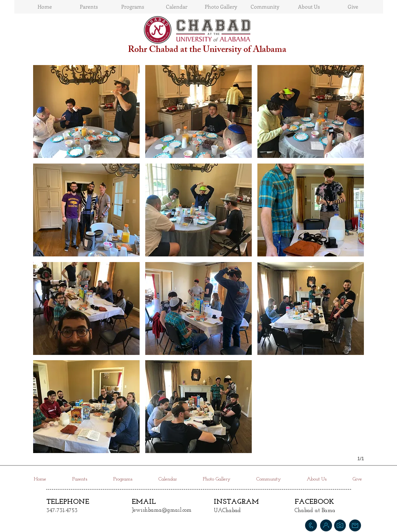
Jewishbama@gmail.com (162, 510)
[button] (86, 111)
